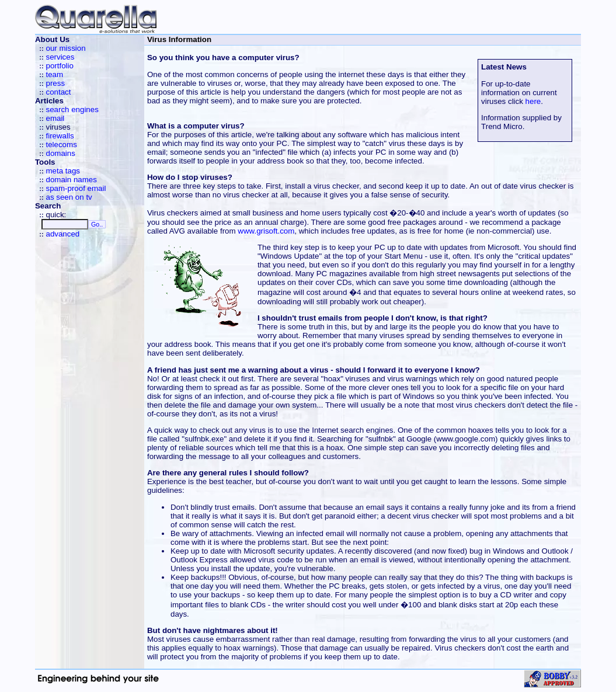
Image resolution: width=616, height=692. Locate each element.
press (55, 83)
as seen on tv (69, 197)
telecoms (61, 145)
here (533, 101)
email (55, 118)
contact (58, 92)
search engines (72, 109)
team (54, 74)
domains (60, 153)
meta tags (63, 171)
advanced (62, 234)
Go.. (97, 224)
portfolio (59, 66)
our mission (65, 48)
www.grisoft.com (266, 231)
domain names (71, 180)
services (60, 57)
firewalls (60, 136)
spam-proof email (76, 188)
